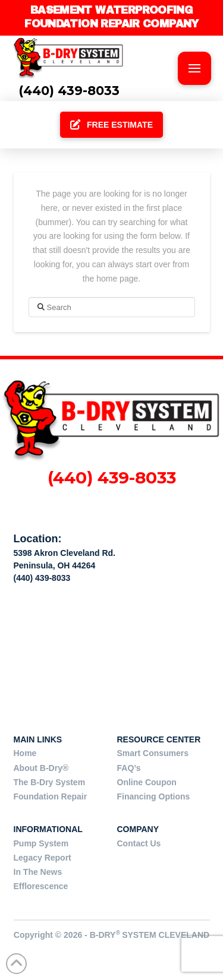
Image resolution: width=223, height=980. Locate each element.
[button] (194, 68)
